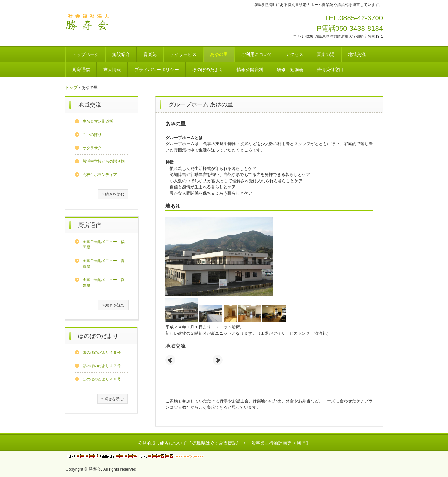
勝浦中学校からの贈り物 (104, 161)
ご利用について (257, 54)
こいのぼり (92, 135)
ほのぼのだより (208, 70)
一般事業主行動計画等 (269, 443)
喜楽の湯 (326, 54)
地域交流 (357, 54)
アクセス (295, 54)
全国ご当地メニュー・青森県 (104, 264)
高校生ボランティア (100, 175)
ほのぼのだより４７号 (102, 366)
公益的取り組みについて (162, 443)
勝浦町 (303, 443)
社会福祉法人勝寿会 (89, 23)
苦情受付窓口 (330, 70)
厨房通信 (81, 70)
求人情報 (112, 70)
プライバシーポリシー (157, 70)
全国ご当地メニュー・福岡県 (104, 245)
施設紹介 (121, 54)
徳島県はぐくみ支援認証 (217, 443)
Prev (170, 360)
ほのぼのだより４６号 (102, 379)
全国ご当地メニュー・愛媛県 (104, 283)
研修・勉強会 (290, 70)
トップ (71, 87)
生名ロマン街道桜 (98, 121)
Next (218, 360)
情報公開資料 (250, 70)
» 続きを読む (113, 194)
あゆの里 (219, 54)
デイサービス (183, 54)
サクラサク (92, 148)
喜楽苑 (150, 54)
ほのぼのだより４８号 (102, 353)
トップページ (85, 54)
